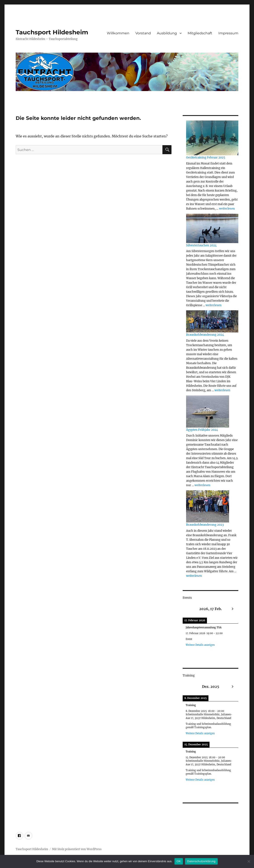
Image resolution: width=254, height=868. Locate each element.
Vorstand (143, 33)
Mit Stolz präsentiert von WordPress (77, 849)
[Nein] (249, 861)
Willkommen (118, 33)
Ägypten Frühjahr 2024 (202, 430)
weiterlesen (227, 209)
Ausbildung (167, 33)
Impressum (228, 33)
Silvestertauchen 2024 (201, 245)
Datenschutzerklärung (201, 861)
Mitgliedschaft (200, 33)
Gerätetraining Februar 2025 (206, 158)
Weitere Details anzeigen (200, 645)
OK (179, 861)
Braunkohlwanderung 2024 (205, 335)
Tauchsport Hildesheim (52, 32)
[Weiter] (233, 609)
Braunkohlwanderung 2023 (205, 525)
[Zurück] (188, 609)
